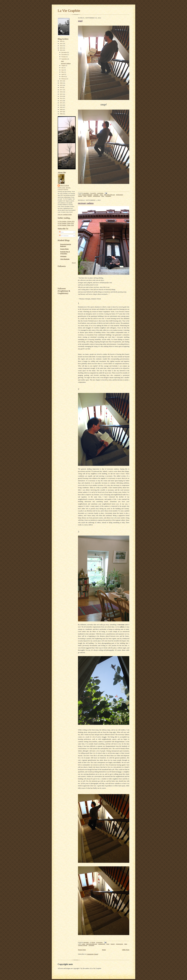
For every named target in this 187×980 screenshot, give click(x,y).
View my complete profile (65, 214)
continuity (96, 195)
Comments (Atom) (92, 954)
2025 (61, 44)
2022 (61, 50)
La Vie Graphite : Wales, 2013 (66, 223)
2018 (61, 87)
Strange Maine (64, 249)
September (64, 59)
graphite (80, 196)
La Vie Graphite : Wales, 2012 (66, 225)
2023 (61, 48)
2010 (61, 105)
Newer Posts (82, 950)
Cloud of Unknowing (87, 195)
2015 (61, 94)
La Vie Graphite (69, 11)
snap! (62, 61)
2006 (61, 114)
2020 (61, 83)
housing (90, 196)
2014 (61, 96)
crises (101, 195)
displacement (120, 195)
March (63, 76)
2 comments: (100, 193)
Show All (74, 263)
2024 (61, 46)
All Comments (64, 236)
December (64, 52)
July (63, 68)
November (64, 54)
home (85, 196)
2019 (61, 85)
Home (104, 950)
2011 (61, 103)
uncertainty (108, 196)
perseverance (96, 196)
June (63, 70)
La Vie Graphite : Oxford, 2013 (66, 221)
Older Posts (126, 950)
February (64, 79)
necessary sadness (66, 63)
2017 (61, 90)
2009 (61, 107)
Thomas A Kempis (83, 945)
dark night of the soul (109, 195)
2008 (61, 109)
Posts (61, 232)
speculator (65, 185)
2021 (61, 81)
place (103, 196)
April (63, 74)
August (64, 65)
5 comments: (100, 942)
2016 (61, 92)
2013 (61, 98)
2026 (61, 41)
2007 (61, 112)
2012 (61, 101)
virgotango (63, 256)
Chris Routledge (65, 259)
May (63, 72)
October (64, 57)
